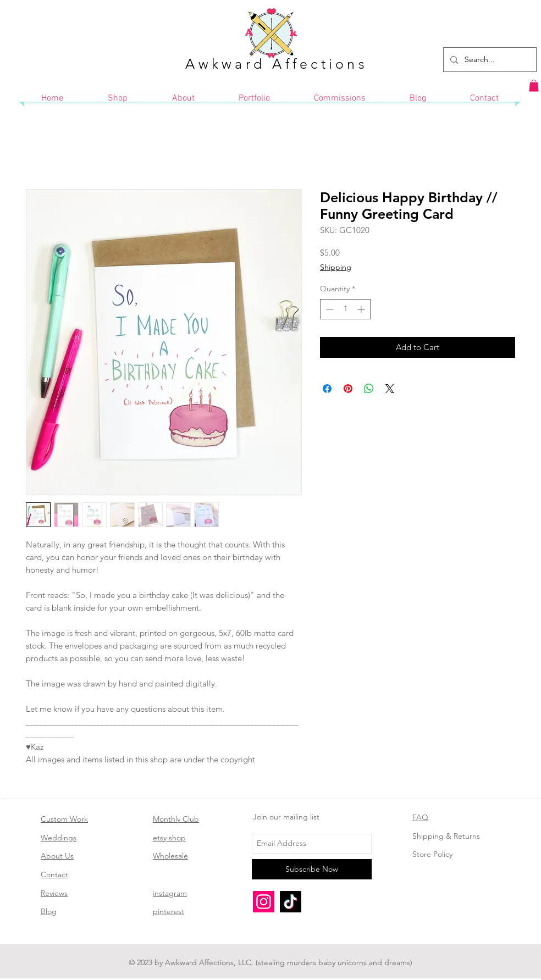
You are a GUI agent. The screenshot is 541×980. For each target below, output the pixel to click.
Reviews (54, 893)
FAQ (420, 817)
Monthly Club (176, 819)
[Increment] (362, 309)
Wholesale (170, 856)
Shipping (336, 267)
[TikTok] (291, 902)
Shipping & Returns (446, 836)
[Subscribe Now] (312, 869)
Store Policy (432, 854)
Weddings (59, 838)
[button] (534, 86)
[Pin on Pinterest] (348, 389)
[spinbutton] (345, 309)
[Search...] (489, 60)
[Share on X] (390, 389)
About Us (57, 856)
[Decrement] (329, 309)
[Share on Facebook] (327, 389)
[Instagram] (264, 902)
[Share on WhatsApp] (369, 389)
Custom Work (64, 819)
